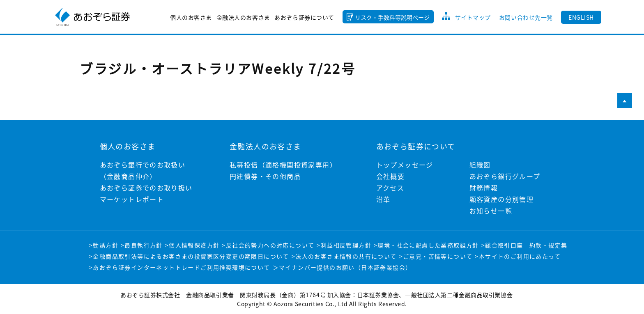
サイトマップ (473, 17)
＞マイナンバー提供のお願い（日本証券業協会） (342, 267)
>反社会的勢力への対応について (268, 245)
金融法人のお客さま (243, 17)
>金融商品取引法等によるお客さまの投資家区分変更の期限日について (189, 256)
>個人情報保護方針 (192, 245)
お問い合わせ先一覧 (526, 17)
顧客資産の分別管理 (502, 199)
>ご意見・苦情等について (436, 256)
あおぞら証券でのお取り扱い (146, 188)
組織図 (480, 165)
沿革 (383, 199)
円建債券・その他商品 (265, 176)
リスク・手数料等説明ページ (392, 17)
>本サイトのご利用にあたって (518, 256)
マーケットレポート (132, 199)
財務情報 (484, 188)
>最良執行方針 (142, 245)
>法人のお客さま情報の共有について (344, 256)
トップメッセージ (405, 165)
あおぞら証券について (304, 17)
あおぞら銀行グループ (505, 176)
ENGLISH (581, 17)
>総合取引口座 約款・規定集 (524, 245)
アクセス (390, 188)
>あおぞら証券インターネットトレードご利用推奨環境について (180, 267)
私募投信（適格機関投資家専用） (283, 165)
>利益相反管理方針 (344, 245)
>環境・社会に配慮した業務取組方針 (426, 245)
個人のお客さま (191, 17)
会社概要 (391, 176)
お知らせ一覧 (491, 211)
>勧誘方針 (104, 245)
